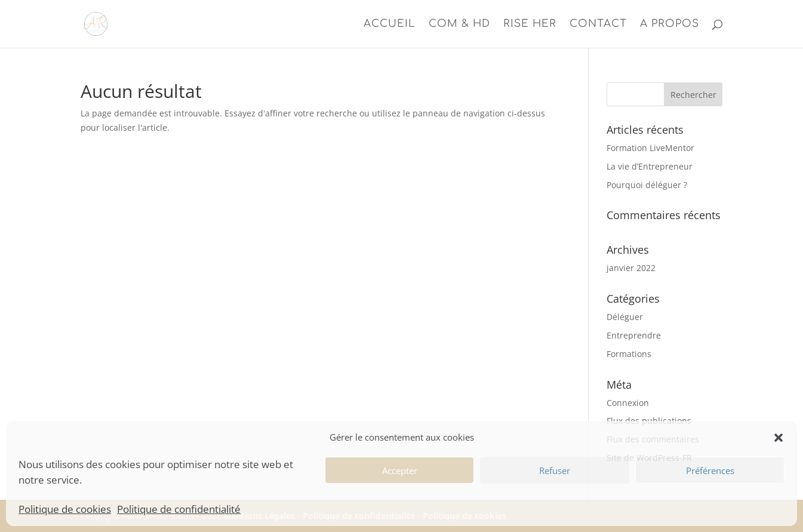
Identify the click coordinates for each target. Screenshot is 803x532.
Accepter (400, 471)
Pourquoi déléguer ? (647, 185)
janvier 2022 (631, 268)
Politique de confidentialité (179, 509)
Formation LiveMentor (650, 148)
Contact (598, 24)
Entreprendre (634, 335)
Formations (629, 354)
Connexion (628, 403)
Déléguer (625, 317)
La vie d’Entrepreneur (650, 166)
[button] (779, 438)
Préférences (710, 471)
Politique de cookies (65, 509)
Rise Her (530, 24)
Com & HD (459, 24)
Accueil (390, 24)
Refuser (555, 471)
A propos (670, 24)
